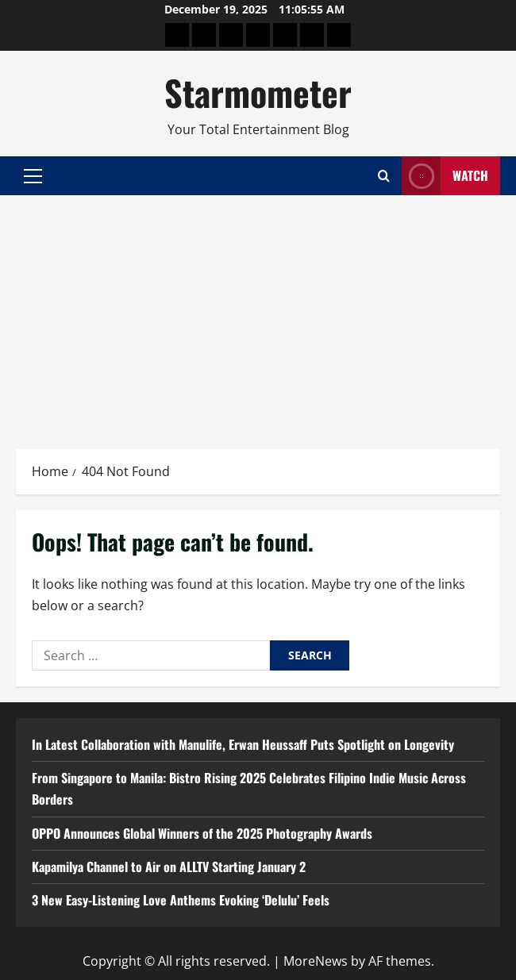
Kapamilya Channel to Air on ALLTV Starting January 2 (169, 867)
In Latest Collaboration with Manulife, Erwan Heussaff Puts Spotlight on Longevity (243, 744)
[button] (33, 176)
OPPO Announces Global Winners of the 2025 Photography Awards (202, 833)
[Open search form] (384, 176)
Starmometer (258, 92)
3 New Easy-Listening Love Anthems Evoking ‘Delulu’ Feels (181, 900)
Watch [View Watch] (445, 176)
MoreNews (316, 961)
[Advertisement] (258, 314)
